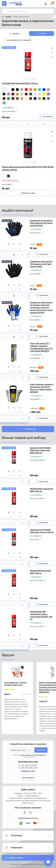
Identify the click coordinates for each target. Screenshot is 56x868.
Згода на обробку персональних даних (33, 755)
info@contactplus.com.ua (28, 818)
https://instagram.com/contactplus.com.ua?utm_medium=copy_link (30, 813)
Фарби (8, 17)
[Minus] (12, 124)
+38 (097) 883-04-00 (29, 768)
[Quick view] (52, 48)
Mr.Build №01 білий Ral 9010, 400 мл (20, 83)
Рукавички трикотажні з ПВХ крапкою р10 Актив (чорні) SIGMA (41, 223)
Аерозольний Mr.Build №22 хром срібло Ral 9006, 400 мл (40, 450)
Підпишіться (41, 750)
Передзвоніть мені (28, 771)
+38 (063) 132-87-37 (29, 765)
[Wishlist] (52, 53)
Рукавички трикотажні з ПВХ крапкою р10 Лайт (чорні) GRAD (41, 264)
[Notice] (28, 193)
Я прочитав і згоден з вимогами (29, 756)
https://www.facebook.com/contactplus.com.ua (25, 813)
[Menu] (4, 3)
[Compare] (52, 57)
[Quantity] (14, 255)
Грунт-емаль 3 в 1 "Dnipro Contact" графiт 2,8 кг (15, 684)
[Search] (4, 11)
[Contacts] (46, 3)
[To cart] (46, 117)
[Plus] (44, 124)
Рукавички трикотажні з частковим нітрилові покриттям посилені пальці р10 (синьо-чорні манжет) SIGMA (41, 308)
